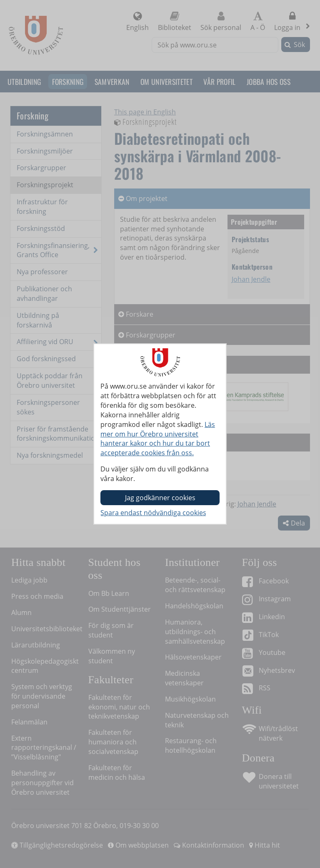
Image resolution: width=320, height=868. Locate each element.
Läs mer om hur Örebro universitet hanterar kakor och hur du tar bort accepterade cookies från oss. (158, 439)
